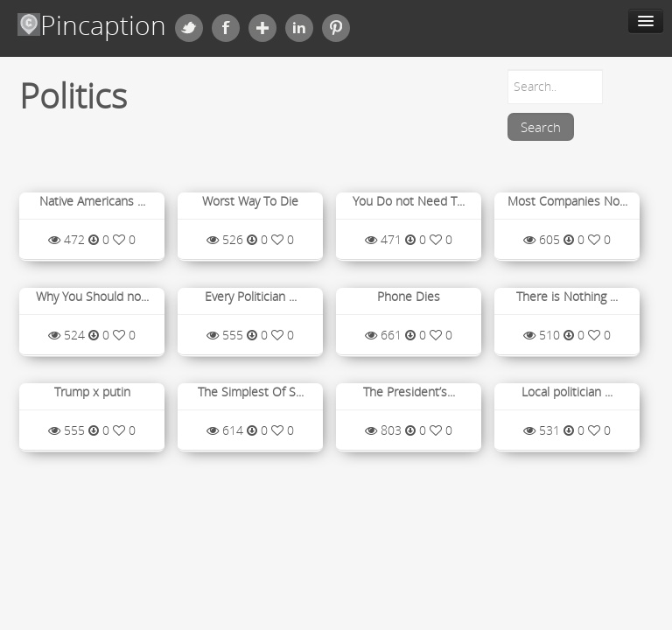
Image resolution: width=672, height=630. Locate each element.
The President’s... (409, 392)
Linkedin (299, 28)
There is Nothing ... (567, 296)
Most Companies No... (567, 201)
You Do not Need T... (409, 201)
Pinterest (336, 28)
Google (262, 28)
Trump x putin (92, 392)
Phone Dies (409, 296)
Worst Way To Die (250, 201)
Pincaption (92, 25)
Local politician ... (567, 392)
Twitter (189, 28)
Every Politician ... (251, 296)
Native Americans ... (92, 201)
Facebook (226, 28)
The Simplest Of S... (251, 392)
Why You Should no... (92, 296)
